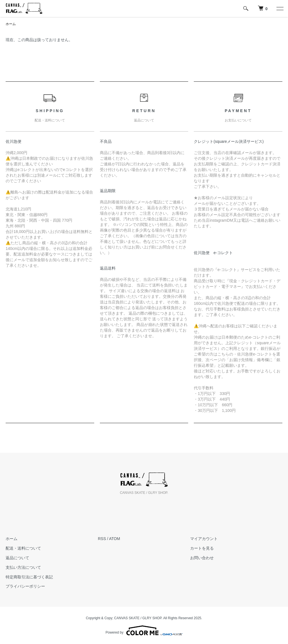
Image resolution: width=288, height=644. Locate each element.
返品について (17, 558)
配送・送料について (23, 548)
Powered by (144, 630)
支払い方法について (23, 567)
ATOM (115, 539)
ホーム (11, 24)
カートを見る (202, 548)
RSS (102, 539)
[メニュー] (280, 8)
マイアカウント (204, 539)
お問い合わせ (202, 558)
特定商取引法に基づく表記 (29, 577)
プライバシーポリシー (25, 586)
